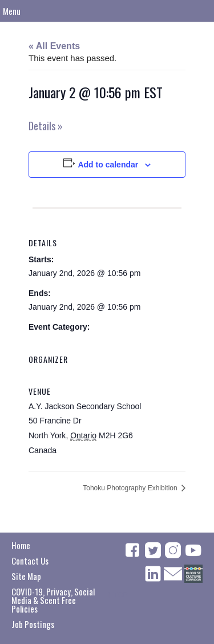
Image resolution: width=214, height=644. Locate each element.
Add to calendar (108, 165)
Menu (12, 11)
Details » (46, 126)
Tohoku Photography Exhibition (131, 488)
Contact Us (30, 561)
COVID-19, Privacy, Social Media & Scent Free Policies (53, 600)
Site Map (26, 576)
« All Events (54, 46)
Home (21, 545)
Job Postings (33, 624)
